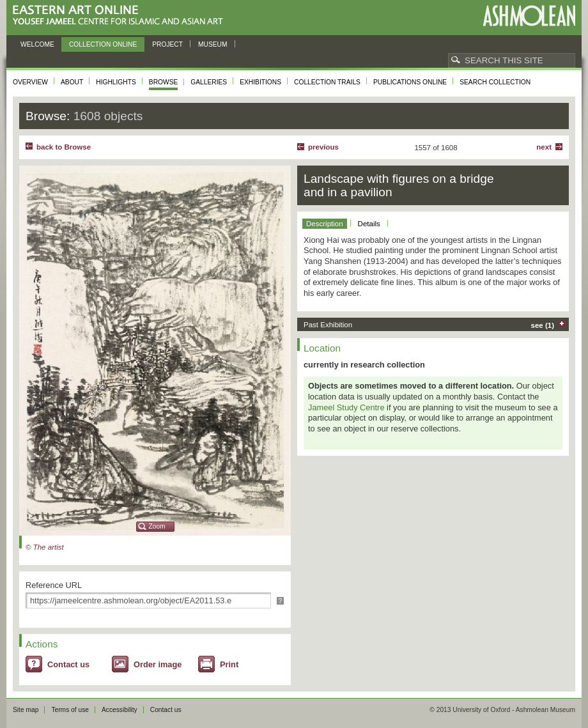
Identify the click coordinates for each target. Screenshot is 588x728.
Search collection (495, 82)
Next (544, 147)
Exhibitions (260, 82)
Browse (164, 82)
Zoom (157, 526)
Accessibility (120, 710)
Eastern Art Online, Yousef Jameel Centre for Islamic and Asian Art (121, 16)
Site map (26, 710)
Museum (213, 44)
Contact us (68, 664)
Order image (158, 664)
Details (369, 224)
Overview (30, 82)
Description (325, 224)
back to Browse (64, 147)
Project (167, 44)
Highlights (116, 82)
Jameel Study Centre (346, 407)
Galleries (209, 82)
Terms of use (70, 710)
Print (229, 664)
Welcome (37, 44)
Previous (323, 147)
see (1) (543, 325)
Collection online (103, 44)
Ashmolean (529, 16)
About (72, 82)
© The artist (45, 547)
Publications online (410, 82)
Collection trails (327, 82)
